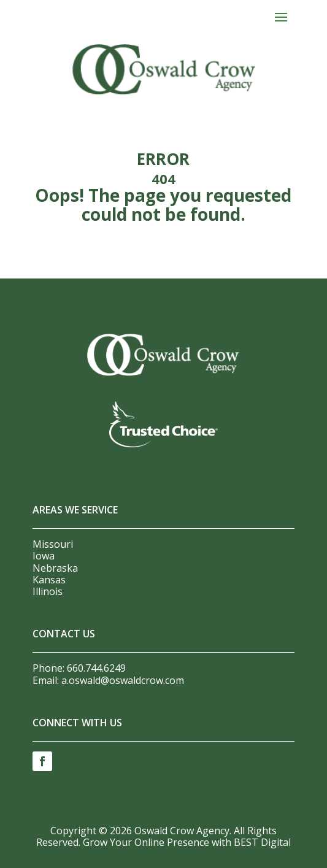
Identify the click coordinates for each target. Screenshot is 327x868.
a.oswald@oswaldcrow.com (123, 680)
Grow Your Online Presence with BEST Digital (187, 842)
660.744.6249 (96, 668)
